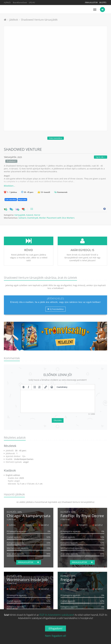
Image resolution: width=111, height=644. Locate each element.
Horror (37, 215)
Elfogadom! (55, 628)
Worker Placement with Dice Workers (57, 218)
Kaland (30, 215)
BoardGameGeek (20, 3)
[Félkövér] (24, 387)
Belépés (103, 3)
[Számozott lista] (39, 387)
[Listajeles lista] (35, 387)
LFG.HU (32, 3)
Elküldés (58, 420)
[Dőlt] (28, 387)
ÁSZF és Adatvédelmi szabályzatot (56, 615)
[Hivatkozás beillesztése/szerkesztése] (46, 387)
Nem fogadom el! (56, 636)
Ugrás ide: (101, 157)
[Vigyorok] (52, 387)
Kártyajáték (20, 215)
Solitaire (22, 218)
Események (33, 218)
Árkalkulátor (91, 3)
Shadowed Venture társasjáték (39, 20)
